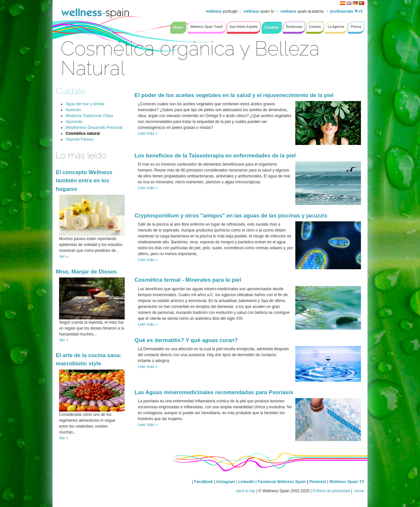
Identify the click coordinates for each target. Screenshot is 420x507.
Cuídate (71, 91)
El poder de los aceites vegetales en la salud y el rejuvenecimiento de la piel (234, 95)
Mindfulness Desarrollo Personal (94, 128)
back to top (246, 491)
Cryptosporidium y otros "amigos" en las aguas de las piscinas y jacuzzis (231, 216)
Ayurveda (74, 122)
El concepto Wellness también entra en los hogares (84, 181)
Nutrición (73, 110)
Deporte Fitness (80, 139)
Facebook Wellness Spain (282, 482)
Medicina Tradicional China (89, 116)
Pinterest (318, 482)
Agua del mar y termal (85, 104)
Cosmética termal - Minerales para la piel (188, 280)
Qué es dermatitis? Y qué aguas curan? (186, 340)
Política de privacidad (331, 491)
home (359, 491)
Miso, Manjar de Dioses (86, 272)
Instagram (226, 482)
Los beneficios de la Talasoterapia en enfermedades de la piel (215, 156)
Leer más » (148, 133)
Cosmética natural (83, 133)
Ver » (64, 256)
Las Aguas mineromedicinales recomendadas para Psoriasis (214, 392)
